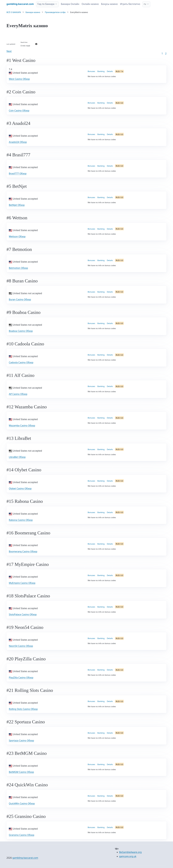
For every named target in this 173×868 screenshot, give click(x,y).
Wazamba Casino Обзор (22, 426)
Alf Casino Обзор (18, 394)
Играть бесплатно (130, 4)
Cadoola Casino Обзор (21, 362)
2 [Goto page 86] (166, 54)
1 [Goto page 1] (162, 54)
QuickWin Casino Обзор (22, 803)
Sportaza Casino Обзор (21, 741)
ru (145, 4)
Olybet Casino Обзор (20, 488)
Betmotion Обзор (18, 268)
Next (9, 51)
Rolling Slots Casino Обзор (23, 709)
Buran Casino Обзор (20, 299)
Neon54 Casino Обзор (21, 646)
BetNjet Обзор (17, 205)
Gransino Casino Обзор (22, 835)
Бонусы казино (109, 4)
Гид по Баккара (46, 4)
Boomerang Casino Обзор (23, 551)
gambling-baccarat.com (25, 858)
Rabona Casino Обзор (21, 520)
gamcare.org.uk (128, 856)
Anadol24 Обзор (18, 142)
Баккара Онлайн (70, 4)
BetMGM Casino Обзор (21, 772)
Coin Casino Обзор (19, 111)
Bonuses (91, 71)
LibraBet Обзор (17, 457)
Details (110, 71)
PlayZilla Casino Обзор (21, 678)
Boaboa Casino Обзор (21, 331)
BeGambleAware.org (130, 852)
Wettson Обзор (17, 236)
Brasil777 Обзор (18, 174)
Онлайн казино (90, 4)
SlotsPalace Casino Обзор (23, 614)
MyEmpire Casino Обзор (22, 583)
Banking (101, 71)
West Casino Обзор (19, 79)
